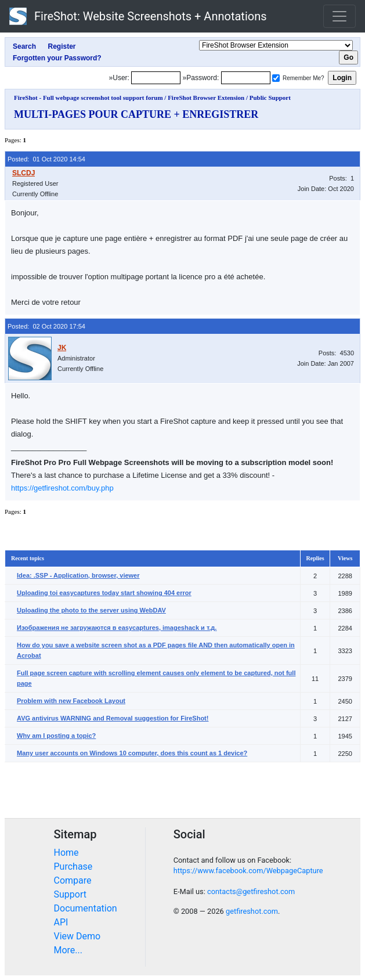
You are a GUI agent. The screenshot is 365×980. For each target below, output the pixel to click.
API (61, 922)
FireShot (138, 16)
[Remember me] (276, 78)
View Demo (77, 936)
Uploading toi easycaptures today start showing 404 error (104, 593)
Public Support (270, 98)
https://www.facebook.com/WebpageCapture (248, 871)
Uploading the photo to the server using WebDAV (91, 610)
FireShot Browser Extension (206, 98)
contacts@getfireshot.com (251, 891)
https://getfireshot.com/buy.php (62, 488)
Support (70, 894)
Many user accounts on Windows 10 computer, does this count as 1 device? (132, 753)
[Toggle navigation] (339, 16)
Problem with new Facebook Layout (71, 701)
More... (68, 950)
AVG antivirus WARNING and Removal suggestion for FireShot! (113, 718)
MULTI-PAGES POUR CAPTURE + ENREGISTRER (136, 114)
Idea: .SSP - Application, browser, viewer (78, 575)
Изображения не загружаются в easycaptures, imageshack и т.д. (117, 628)
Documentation (86, 908)
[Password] (246, 78)
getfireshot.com (252, 911)
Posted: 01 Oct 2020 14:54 (46, 159)
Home (66, 853)
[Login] (156, 78)
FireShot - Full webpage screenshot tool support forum (88, 98)
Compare (73, 880)
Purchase (73, 866)
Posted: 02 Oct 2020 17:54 (46, 326)
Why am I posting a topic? (56, 736)
